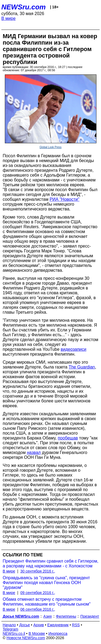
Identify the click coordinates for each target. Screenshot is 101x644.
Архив (39, 625)
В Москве (37, 634)
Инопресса (58, 634)
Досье (25, 625)
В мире (8, 18)
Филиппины (66, 616)
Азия (48, 616)
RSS (76, 625)
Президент (90, 616)
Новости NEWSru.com (26, 638)
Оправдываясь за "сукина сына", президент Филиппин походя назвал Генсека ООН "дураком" (46, 583)
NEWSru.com (24, 7)
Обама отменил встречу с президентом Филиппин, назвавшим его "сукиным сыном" (47, 602)
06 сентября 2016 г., (38, 609)
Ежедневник (58, 625)
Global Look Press (51, 147)
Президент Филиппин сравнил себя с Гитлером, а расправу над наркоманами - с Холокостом (50, 563)
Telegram (11, 629)
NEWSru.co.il (14, 634)
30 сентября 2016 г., (38, 571)
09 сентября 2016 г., (38, 593)
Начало (9, 625)
